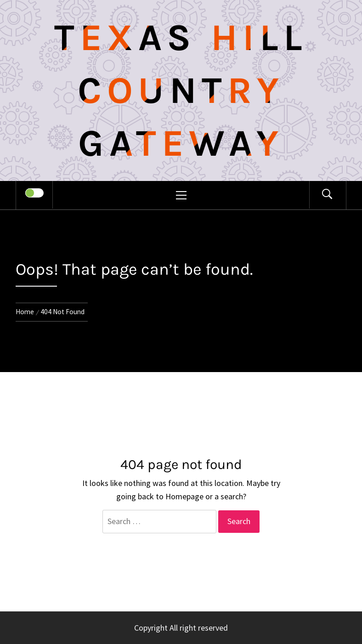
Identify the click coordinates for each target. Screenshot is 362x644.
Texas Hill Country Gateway (181, 90)
